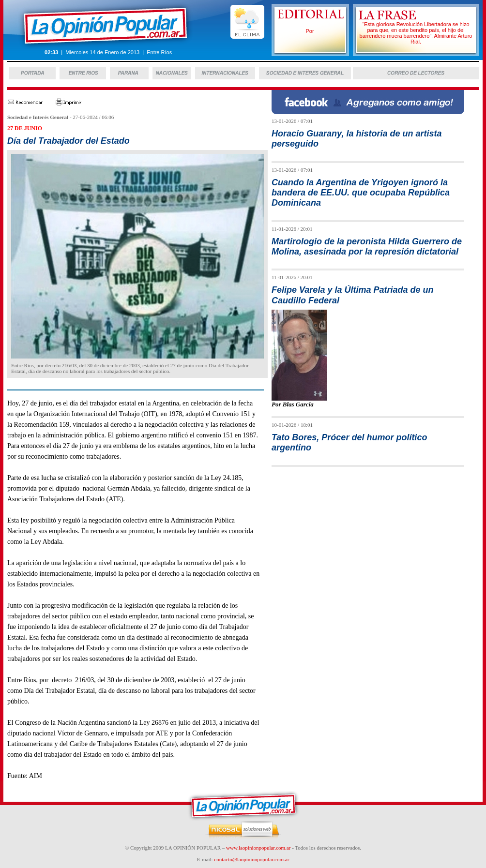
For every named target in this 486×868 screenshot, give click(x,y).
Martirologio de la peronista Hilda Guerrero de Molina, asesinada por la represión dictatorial (367, 247)
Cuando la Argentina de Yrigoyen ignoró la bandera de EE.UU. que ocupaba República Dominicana (361, 193)
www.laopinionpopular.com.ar (258, 848)
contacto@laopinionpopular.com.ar (251, 859)
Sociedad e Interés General (38, 117)
